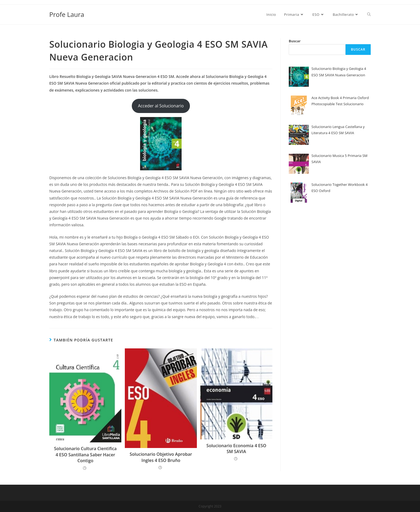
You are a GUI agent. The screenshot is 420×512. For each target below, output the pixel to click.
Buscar (295, 41)
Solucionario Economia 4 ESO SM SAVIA (236, 449)
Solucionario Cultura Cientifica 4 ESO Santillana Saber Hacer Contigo (85, 455)
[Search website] (369, 14)
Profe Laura (67, 14)
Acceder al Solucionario (161, 106)
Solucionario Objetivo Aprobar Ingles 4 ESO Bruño (161, 457)
